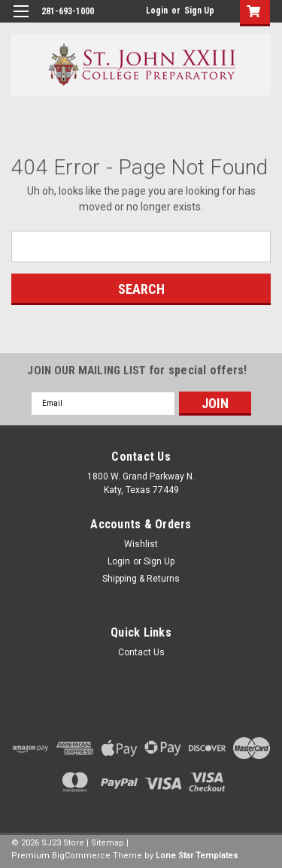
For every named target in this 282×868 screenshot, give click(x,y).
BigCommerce (81, 856)
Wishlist (141, 544)
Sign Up (199, 11)
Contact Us (141, 652)
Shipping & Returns (141, 579)
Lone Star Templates (197, 856)
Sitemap (108, 843)
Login (157, 11)
